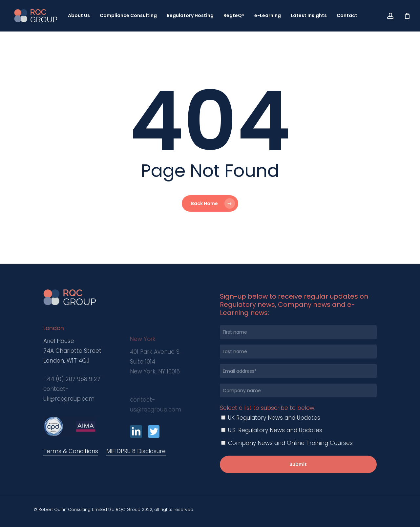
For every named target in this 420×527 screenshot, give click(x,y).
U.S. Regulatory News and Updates (272, 443)
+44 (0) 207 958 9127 (72, 401)
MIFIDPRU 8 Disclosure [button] (136, 451)
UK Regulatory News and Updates (271, 430)
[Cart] (407, 16)
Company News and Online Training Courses (287, 455)
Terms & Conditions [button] (71, 451)
